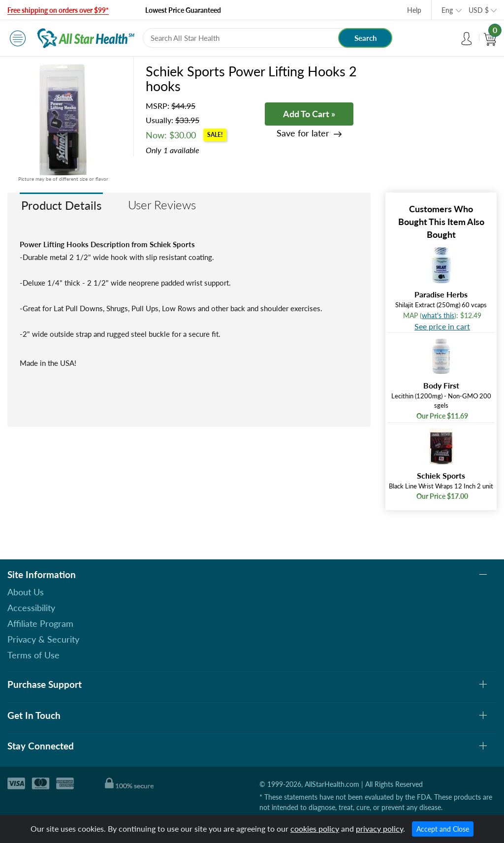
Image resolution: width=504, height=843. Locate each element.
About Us (26, 592)
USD (479, 10)
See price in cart (442, 326)
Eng (447, 10)
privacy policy (379, 828)
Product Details (61, 205)
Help (414, 10)
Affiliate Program (40, 623)
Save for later (303, 133)
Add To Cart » (309, 114)
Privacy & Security (43, 639)
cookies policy (315, 828)
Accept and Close (443, 829)
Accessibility (31, 608)
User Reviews (162, 205)
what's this (438, 315)
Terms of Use (33, 655)
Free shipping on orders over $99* (58, 10)
